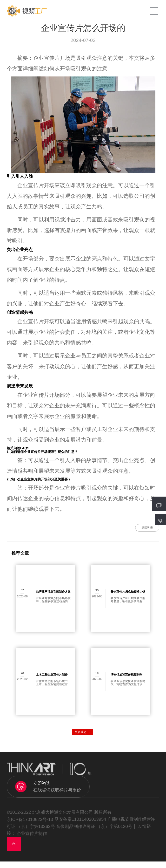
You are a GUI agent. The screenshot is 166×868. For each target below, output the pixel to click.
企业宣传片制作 (32, 840)
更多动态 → (83, 738)
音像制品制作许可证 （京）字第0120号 (94, 833)
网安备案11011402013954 (80, 826)
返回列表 (137, 531)
